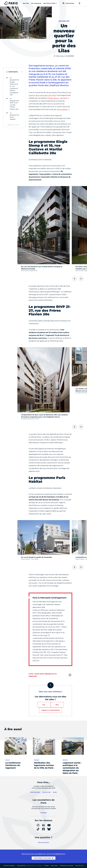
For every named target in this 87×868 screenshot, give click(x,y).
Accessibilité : (30, 866)
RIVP (65, 98)
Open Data (54, 866)
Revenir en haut (14, 125)
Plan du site (79, 866)
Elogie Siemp (54, 98)
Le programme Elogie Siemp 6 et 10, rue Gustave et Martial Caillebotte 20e (14, 86)
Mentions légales (9, 866)
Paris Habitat (62, 109)
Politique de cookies (67, 866)
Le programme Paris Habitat (14, 116)
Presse (47, 866)
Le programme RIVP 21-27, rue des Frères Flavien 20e (14, 104)
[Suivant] (81, 279)
